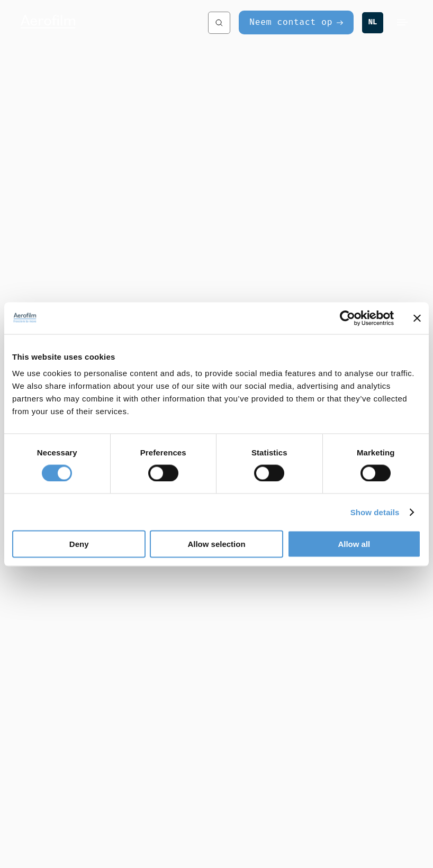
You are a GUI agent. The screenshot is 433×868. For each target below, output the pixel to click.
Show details (375, 512)
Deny (79, 544)
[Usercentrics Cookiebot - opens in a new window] (348, 318)
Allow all (354, 544)
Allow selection (216, 544)
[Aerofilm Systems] (103, 23)
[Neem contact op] (296, 22)
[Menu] (402, 23)
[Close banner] (417, 318)
